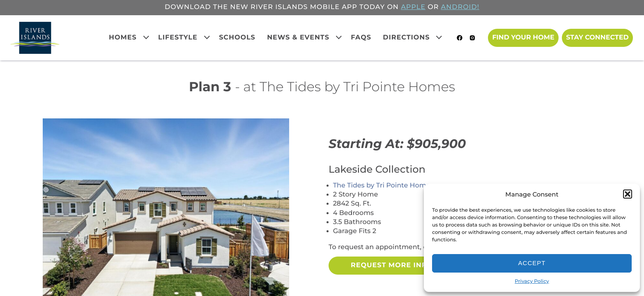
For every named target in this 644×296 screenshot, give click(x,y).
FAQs (361, 38)
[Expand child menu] (146, 37)
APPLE (413, 7)
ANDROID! (460, 7)
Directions (406, 38)
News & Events (298, 38)
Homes (123, 38)
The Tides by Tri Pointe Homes (383, 186)
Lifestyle (178, 38)
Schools (237, 38)
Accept (532, 263)
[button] (628, 194)
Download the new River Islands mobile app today (275, 7)
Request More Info (391, 265)
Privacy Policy (532, 281)
